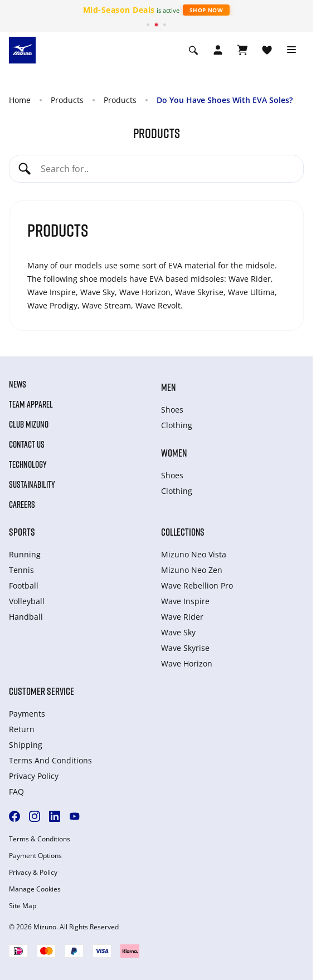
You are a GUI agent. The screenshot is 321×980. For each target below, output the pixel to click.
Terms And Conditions (50, 760)
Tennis (21, 570)
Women (174, 453)
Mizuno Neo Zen (192, 570)
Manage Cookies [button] (35, 889)
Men (168, 387)
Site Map (23, 906)
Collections (183, 532)
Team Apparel (31, 404)
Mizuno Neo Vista (194, 554)
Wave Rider (182, 617)
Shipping (26, 745)
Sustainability (32, 484)
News (18, 384)
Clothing (177, 425)
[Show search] (193, 50)
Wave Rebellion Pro (197, 585)
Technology (28, 464)
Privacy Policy (34, 776)
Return (22, 729)
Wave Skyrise (185, 648)
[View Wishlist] (267, 50)
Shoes (172, 410)
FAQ (16, 792)
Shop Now (206, 10)
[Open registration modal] (218, 50)
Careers (22, 504)
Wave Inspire (185, 601)
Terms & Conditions (40, 839)
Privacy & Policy (33, 873)
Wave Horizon (187, 663)
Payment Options (35, 856)
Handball (26, 617)
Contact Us (27, 444)
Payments (27, 714)
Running (25, 554)
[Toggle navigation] (291, 50)
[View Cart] (242, 50)
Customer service (42, 691)
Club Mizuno (29, 424)
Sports (22, 532)
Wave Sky (178, 632)
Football (24, 585)
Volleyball (27, 601)
